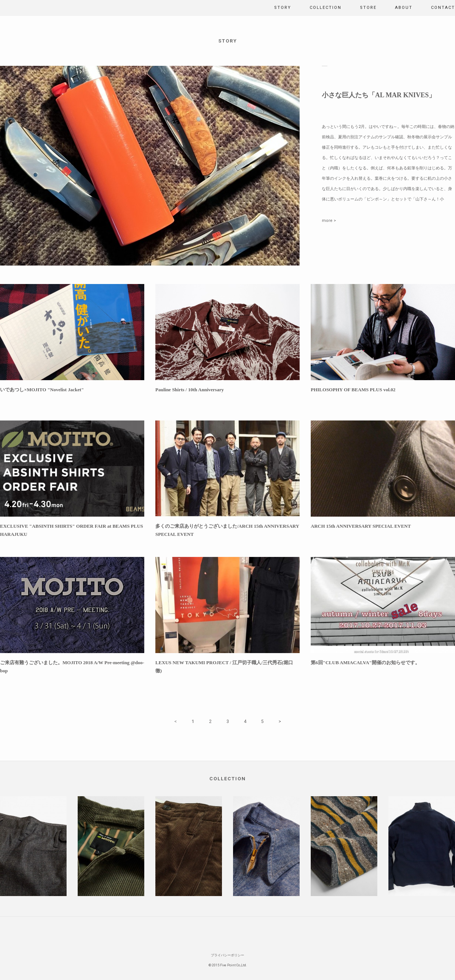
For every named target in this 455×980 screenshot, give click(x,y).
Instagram (234, 933)
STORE (368, 8)
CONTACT (443, 8)
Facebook (221, 933)
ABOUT (404, 8)
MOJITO (17, 8)
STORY (283, 8)
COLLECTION (326, 8)
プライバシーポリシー (227, 955)
